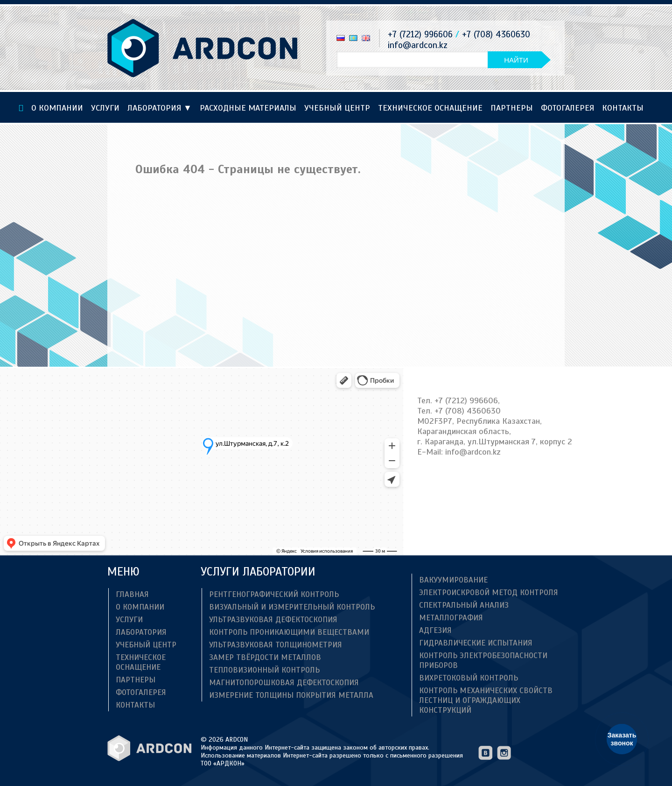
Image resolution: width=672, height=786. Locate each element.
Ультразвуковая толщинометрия (276, 645)
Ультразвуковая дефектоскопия (273, 620)
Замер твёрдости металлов (265, 657)
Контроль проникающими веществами (289, 632)
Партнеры (512, 108)
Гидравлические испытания (476, 643)
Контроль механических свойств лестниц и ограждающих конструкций (486, 700)
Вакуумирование (453, 580)
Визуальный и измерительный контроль (292, 607)
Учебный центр (337, 108)
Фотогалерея (567, 108)
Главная (132, 594)
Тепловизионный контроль (264, 670)
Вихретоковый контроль (469, 678)
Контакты (623, 108)
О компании (57, 108)
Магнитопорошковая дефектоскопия (284, 683)
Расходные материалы (248, 108)
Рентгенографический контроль (274, 594)
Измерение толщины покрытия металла (291, 695)
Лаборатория (160, 108)
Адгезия (435, 630)
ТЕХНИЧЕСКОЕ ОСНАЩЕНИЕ (430, 108)
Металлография (451, 618)
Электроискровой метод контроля (489, 593)
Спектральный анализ (464, 605)
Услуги (105, 108)
